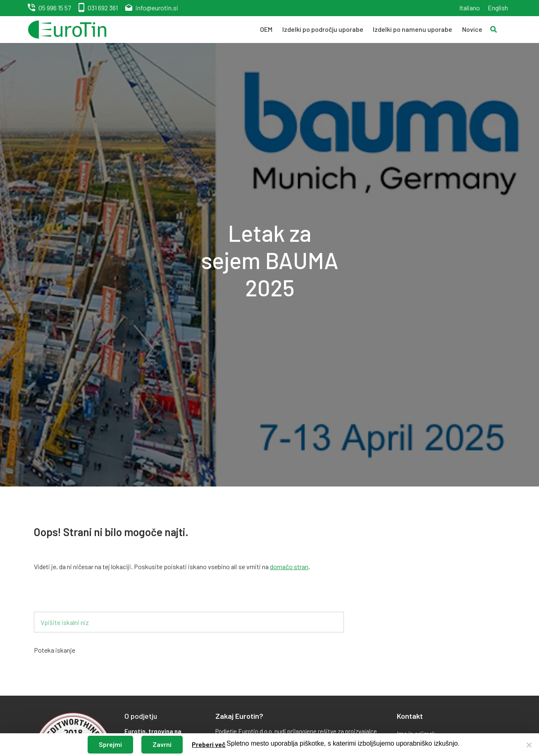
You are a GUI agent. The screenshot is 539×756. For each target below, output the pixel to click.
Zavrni (162, 744)
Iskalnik (58, 598)
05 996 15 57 (55, 8)
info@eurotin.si (157, 8)
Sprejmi (110, 744)
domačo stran (289, 566)
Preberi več (209, 744)
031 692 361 (103, 8)
